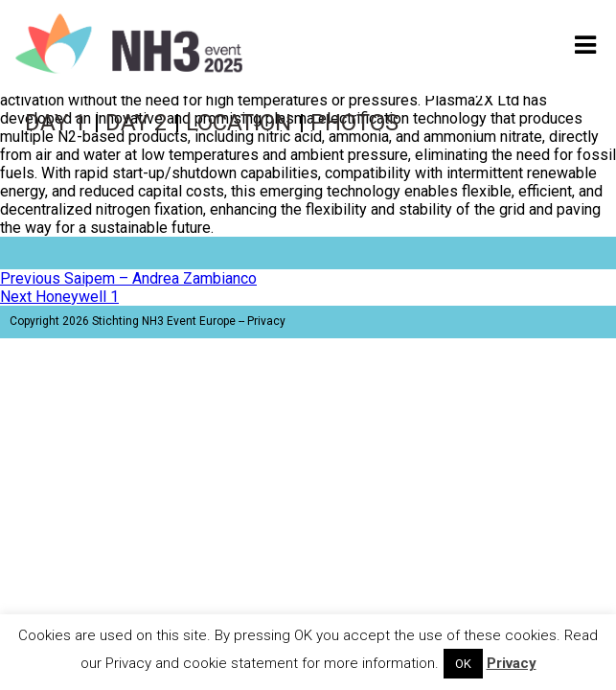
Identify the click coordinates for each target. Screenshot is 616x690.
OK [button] (463, 664)
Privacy (266, 321)
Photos (354, 123)
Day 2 (136, 123)
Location (239, 123)
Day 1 (56, 123)
